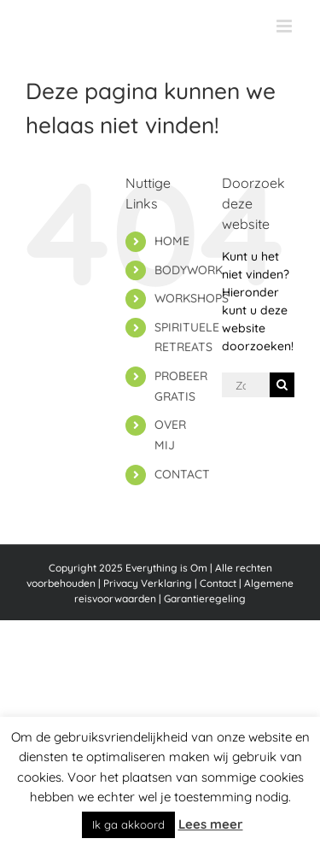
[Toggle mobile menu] (285, 26)
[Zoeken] (282, 385)
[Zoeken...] (246, 385)
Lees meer (211, 824)
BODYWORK (189, 270)
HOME (172, 241)
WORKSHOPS (192, 298)
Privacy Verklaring (148, 583)
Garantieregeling (205, 598)
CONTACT (182, 474)
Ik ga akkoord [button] (128, 824)
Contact (218, 583)
